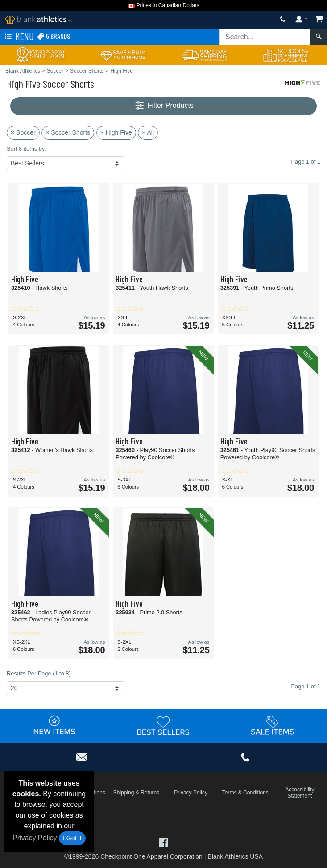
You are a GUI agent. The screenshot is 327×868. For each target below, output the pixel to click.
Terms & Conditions (245, 793)
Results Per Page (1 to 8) (39, 673)
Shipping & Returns (136, 793)
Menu (18, 37)
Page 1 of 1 (306, 686)
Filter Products (163, 106)
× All (148, 132)
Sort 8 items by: (27, 149)
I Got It (72, 838)
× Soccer (23, 132)
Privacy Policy (35, 838)
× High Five (116, 132)
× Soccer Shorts (68, 132)
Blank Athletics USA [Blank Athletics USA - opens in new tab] (235, 856)
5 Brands (53, 36)
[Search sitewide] (265, 37)
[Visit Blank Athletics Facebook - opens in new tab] (163, 842)
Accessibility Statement (300, 793)
